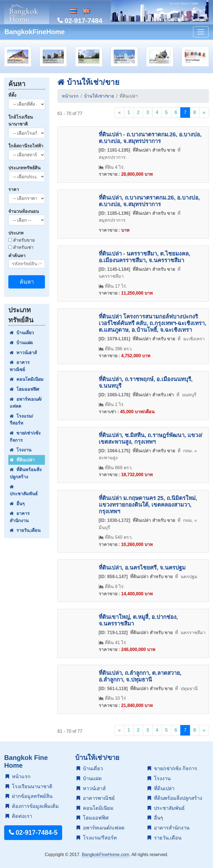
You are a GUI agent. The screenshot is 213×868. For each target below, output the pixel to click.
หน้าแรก (70, 96)
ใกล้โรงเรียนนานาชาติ (21, 121)
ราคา (14, 189)
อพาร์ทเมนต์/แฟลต (26, 403)
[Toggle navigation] (201, 32)
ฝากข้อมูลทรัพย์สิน (29, 796)
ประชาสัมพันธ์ (24, 490)
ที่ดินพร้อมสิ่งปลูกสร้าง (26, 473)
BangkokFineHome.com (106, 855)
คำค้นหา (17, 256)
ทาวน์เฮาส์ (23, 353)
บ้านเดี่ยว (22, 333)
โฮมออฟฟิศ (24, 389)
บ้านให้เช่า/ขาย (88, 82)
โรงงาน (21, 450)
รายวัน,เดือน (25, 530)
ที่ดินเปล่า (22, 460)
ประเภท (16, 233)
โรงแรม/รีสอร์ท (21, 420)
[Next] (204, 113)
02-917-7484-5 (33, 833)
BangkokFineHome (35, 32)
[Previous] (119, 113)
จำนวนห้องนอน (24, 211)
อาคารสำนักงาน (20, 517)
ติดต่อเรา (19, 816)
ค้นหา (27, 282)
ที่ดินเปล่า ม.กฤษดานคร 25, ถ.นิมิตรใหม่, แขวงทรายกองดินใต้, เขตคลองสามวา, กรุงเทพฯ (148, 505)
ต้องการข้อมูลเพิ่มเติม (32, 806)
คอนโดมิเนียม (27, 379)
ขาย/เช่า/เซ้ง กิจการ (25, 437)
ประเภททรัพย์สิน (24, 168)
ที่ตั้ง (12, 95)
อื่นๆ (17, 504)
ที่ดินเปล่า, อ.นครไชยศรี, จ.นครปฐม (142, 568)
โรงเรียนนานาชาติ (29, 787)
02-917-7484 (80, 21)
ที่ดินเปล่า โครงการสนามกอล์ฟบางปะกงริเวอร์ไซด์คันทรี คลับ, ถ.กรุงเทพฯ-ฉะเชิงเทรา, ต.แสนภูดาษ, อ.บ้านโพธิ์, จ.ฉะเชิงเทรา (153, 323)
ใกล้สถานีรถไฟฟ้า (26, 146)
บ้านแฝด (21, 343)
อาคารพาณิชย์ (20, 366)
